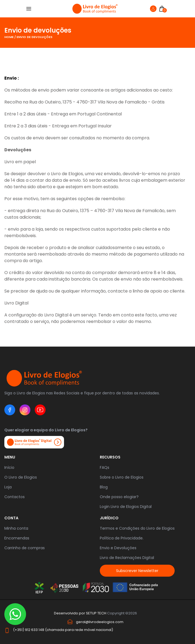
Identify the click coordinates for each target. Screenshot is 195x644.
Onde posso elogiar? (119, 497)
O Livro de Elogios (21, 477)
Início (9, 467)
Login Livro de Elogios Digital (126, 507)
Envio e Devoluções (118, 548)
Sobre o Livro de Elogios (122, 477)
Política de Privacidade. (122, 538)
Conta (11, 518)
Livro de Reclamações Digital (127, 558)
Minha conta (16, 528)
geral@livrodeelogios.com (100, 622)
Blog (104, 487)
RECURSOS (110, 457)
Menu (10, 457)
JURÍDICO (109, 518)
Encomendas (17, 538)
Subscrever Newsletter (137, 571)
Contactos (15, 497)
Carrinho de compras (25, 548)
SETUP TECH (96, 613)
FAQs (105, 467)
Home (9, 37)
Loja (8, 487)
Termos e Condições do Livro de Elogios (137, 528)
